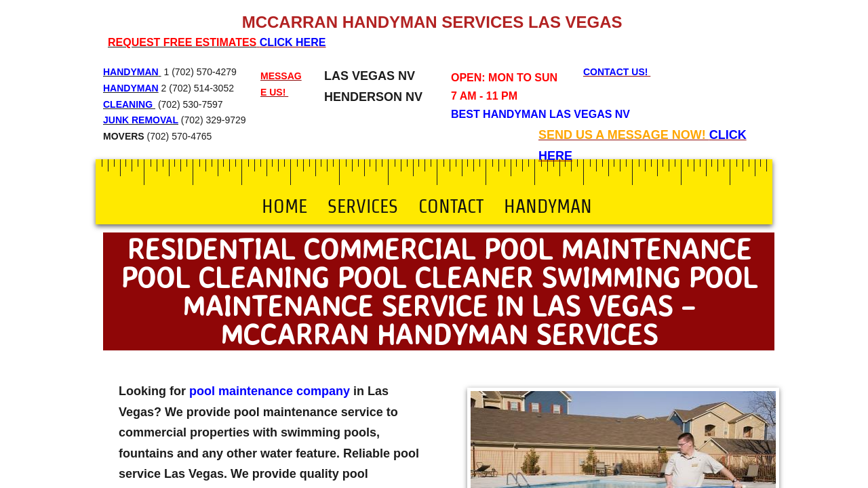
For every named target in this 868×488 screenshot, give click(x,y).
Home (284, 206)
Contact (451, 206)
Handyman (548, 206)
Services (363, 206)
